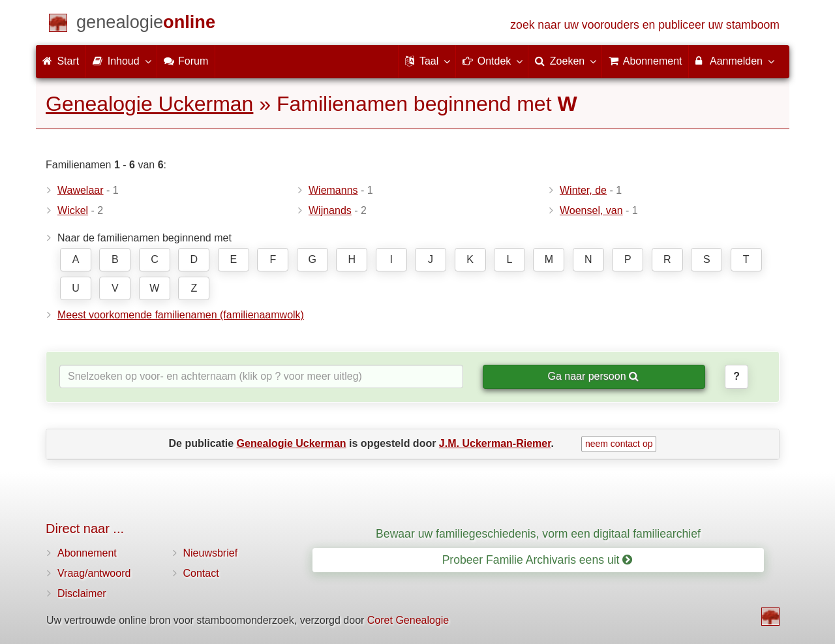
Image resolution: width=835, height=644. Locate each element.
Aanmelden (734, 61)
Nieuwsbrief (211, 553)
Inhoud (121, 61)
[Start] (146, 24)
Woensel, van (591, 210)
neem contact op (619, 444)
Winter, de (583, 190)
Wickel (73, 210)
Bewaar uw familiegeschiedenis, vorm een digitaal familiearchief (538, 534)
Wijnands (330, 210)
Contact (201, 573)
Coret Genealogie (408, 620)
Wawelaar (81, 190)
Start (61, 61)
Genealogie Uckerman (149, 104)
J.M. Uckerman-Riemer (495, 443)
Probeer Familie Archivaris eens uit (538, 560)
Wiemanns (333, 190)
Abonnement (87, 553)
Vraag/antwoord (94, 573)
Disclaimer (82, 593)
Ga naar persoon (593, 376)
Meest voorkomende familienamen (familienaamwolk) (181, 315)
